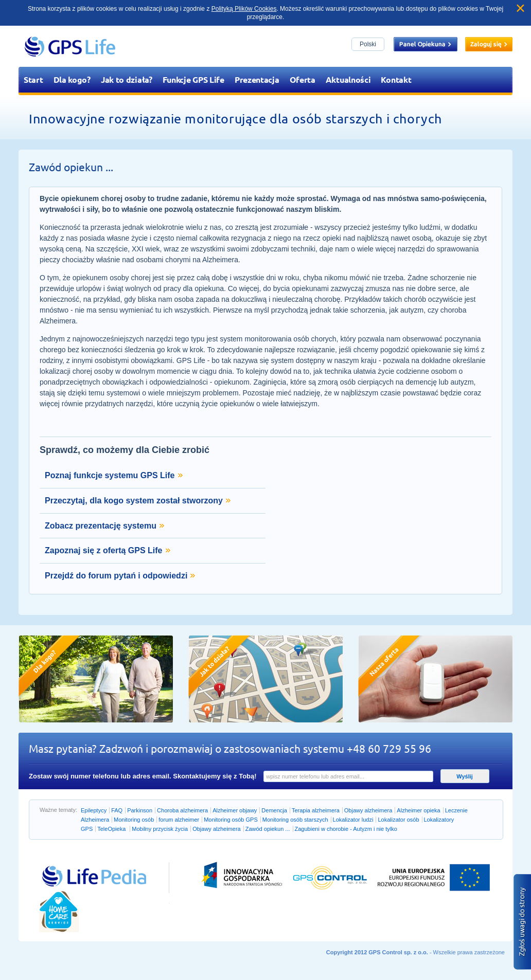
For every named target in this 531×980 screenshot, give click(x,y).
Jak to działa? (127, 79)
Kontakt (396, 79)
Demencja (274, 810)
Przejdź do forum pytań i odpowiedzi (116, 576)
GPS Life (70, 46)
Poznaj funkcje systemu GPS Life (110, 475)
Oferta (303, 79)
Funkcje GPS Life (193, 79)
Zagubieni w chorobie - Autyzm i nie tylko (346, 829)
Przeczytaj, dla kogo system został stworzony (134, 501)
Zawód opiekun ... (268, 829)
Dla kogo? (72, 79)
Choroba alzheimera (182, 810)
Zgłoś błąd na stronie (522, 922)
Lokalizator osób (398, 820)
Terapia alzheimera (316, 810)
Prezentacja (257, 79)
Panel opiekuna (426, 44)
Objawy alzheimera (368, 810)
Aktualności (348, 79)
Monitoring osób (134, 820)
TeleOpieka (112, 829)
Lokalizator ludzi (353, 820)
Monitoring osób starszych (295, 820)
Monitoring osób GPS (231, 820)
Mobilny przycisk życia (160, 829)
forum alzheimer (179, 820)
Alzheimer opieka (418, 810)
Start (33, 79)
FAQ (117, 810)
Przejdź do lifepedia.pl (83, 865)
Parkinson (140, 810)
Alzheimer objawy (235, 810)
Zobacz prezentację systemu (101, 526)
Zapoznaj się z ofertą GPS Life (104, 550)
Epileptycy (94, 810)
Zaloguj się (489, 44)
